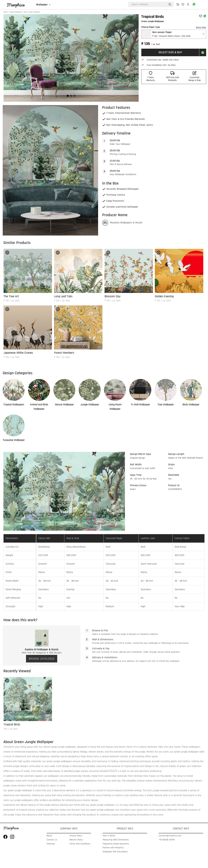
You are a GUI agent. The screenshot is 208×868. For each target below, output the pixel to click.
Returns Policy (76, 840)
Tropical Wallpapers (16, 12)
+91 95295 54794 (167, 840)
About (49, 836)
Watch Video (201, 27)
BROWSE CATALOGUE (42, 659)
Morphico (16, 5)
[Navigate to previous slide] (8, 58)
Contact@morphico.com (170, 836)
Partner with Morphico (113, 848)
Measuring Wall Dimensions (116, 840)
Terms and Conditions (80, 844)
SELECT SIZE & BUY (170, 52)
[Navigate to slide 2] (71, 96)
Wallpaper (42, 5)
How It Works (109, 836)
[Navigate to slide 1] (68, 96)
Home (5, 12)
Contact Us (52, 840)
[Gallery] (71, 58)
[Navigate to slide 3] (74, 96)
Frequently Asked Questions (116, 844)
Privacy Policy (76, 836)
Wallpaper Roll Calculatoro (115, 852)
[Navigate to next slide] (134, 58)
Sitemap (51, 844)
